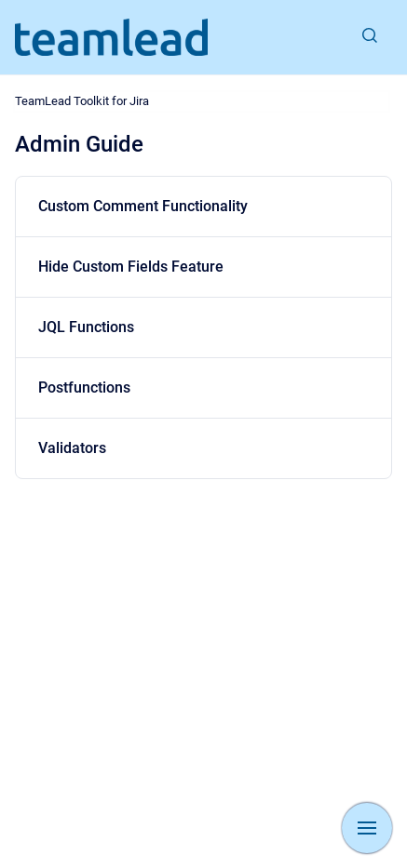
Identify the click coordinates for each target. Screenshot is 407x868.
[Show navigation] (367, 828)
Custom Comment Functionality (143, 206)
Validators (72, 448)
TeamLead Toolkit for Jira (82, 101)
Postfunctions (84, 387)
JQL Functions (86, 327)
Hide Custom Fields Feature (131, 267)
